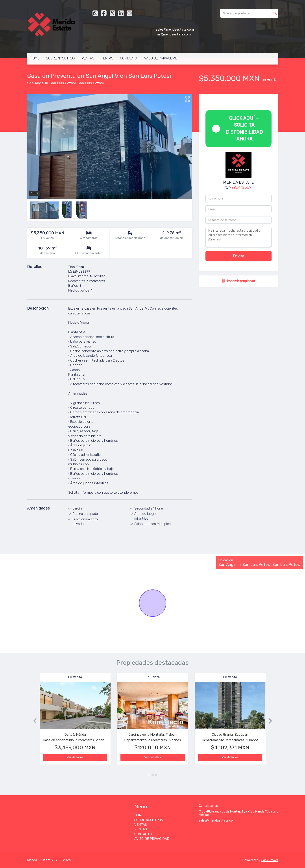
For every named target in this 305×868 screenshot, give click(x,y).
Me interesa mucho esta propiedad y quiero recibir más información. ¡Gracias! (238, 237)
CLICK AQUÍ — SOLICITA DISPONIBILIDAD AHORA (238, 128)
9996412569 (240, 187)
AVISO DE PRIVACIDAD (161, 58)
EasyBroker (270, 860)
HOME (35, 58)
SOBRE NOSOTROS (61, 58)
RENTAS (107, 58)
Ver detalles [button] (75, 757)
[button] (33, 721)
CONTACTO (128, 58)
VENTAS (88, 58)
